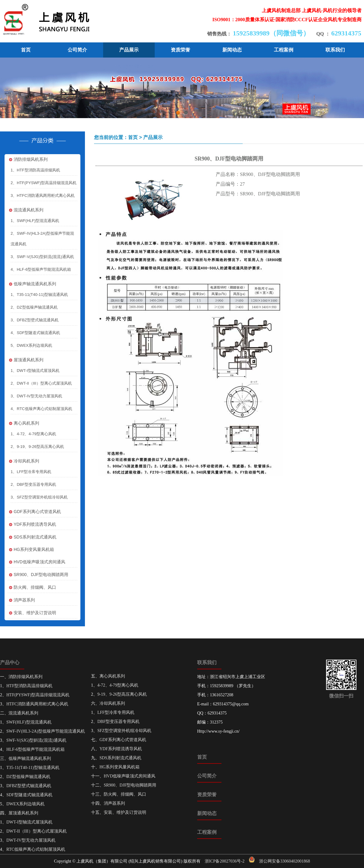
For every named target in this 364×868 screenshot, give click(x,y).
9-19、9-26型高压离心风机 (122, 694)
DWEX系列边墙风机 (25, 804)
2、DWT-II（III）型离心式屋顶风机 (41, 383)
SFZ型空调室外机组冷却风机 (124, 731)
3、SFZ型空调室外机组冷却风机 (39, 497)
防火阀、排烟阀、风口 (32, 587)
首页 (26, 50)
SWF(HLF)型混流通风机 (29, 722)
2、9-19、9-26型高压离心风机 (37, 447)
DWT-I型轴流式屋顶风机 (29, 822)
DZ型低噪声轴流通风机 (28, 777)
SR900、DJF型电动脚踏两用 (38, 575)
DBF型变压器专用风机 (118, 722)
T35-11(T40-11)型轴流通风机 (33, 768)
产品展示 (129, 50)
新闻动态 (232, 50)
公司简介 (77, 50)
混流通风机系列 (25, 210)
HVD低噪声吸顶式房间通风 (36, 562)
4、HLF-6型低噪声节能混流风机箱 (41, 269)
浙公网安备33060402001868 (285, 861)
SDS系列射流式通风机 (32, 537)
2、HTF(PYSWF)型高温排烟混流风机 (44, 183)
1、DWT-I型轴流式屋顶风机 (35, 371)
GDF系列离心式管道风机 (34, 512)
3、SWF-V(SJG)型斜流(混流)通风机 (42, 257)
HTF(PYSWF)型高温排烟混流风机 (38, 695)
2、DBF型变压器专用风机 (33, 484)
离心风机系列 (23, 423)
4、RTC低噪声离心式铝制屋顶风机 (41, 409)
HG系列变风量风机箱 (31, 550)
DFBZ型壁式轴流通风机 (29, 786)
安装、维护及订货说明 (32, 613)
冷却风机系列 (23, 461)
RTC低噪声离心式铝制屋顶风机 (36, 849)
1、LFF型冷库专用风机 (31, 472)
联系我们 (335, 50)
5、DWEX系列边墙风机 (31, 345)
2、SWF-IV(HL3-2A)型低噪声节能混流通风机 (42, 239)
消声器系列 (21, 600)
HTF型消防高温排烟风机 (29, 686)
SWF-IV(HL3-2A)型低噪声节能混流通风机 (46, 731)
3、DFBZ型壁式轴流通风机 (35, 320)
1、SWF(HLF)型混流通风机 (35, 221)
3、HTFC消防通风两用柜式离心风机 (43, 195)
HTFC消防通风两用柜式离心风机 (37, 704)
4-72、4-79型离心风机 (118, 685)
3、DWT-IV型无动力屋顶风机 (36, 396)
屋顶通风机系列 (25, 360)
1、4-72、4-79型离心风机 (33, 434)
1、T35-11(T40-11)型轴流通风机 (39, 295)
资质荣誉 (180, 50)
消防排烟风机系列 (28, 159)
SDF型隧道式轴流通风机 (29, 795)
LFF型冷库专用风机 (116, 712)
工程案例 (284, 50)
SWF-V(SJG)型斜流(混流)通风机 (36, 740)
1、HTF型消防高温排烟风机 (35, 170)
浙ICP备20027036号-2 (225, 861)
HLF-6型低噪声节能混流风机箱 (35, 749)
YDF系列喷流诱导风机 (32, 524)
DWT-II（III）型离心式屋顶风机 (37, 831)
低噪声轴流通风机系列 (32, 284)
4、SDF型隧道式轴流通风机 (35, 333)
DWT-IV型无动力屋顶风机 (31, 840)
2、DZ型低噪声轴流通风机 (34, 307)
